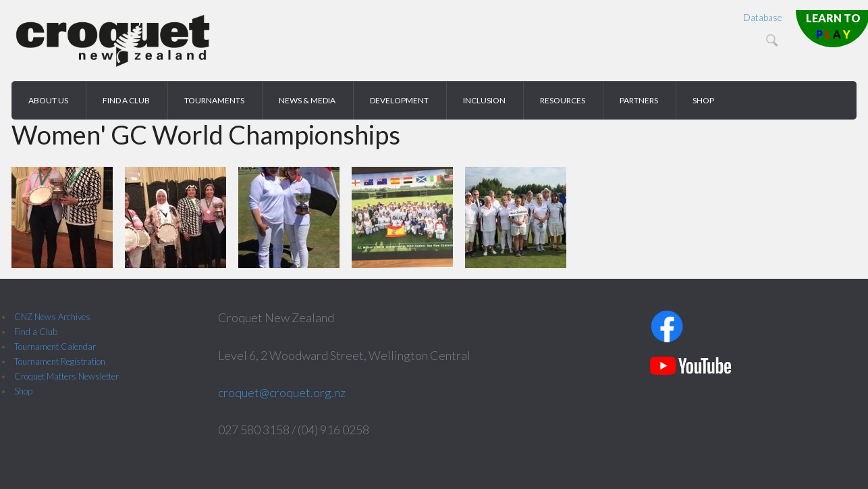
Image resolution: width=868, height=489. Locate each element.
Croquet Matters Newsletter (66, 376)
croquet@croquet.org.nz (282, 392)
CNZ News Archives (52, 317)
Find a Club (36, 332)
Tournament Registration (60, 361)
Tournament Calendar (55, 346)
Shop (23, 391)
